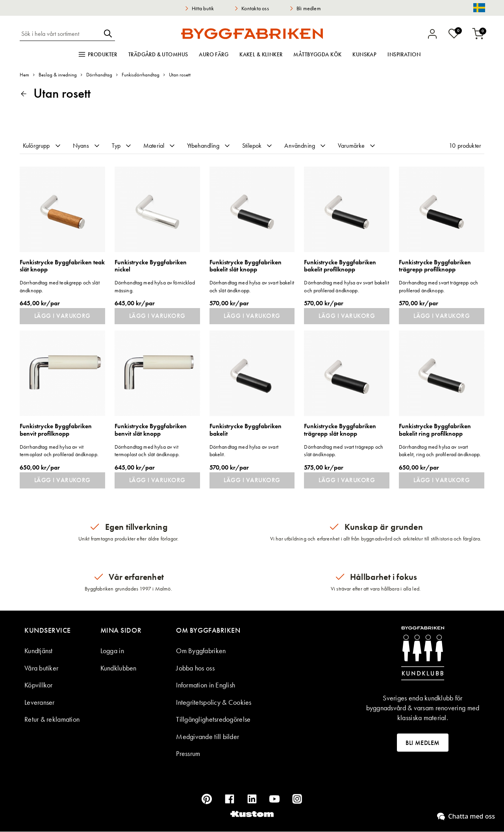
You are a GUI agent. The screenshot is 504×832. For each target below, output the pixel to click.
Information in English (206, 685)
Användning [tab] (306, 146)
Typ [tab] (122, 146)
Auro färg (214, 54)
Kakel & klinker (261, 54)
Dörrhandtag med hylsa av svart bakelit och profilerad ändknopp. (346, 286)
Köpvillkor (39, 685)
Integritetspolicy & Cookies (214, 703)
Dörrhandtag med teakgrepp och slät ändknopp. (60, 286)
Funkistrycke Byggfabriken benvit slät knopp (151, 430)
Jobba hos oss (195, 668)
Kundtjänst (39, 651)
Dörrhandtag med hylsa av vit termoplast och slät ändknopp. (147, 451)
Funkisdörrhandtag (141, 75)
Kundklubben (119, 668)
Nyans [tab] (87, 146)
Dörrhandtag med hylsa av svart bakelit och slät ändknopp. (252, 286)
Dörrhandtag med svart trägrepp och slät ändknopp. (344, 451)
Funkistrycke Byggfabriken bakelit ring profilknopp (435, 430)
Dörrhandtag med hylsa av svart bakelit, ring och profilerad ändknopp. (440, 451)
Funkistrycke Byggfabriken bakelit (246, 430)
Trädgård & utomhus (158, 54)
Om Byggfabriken (201, 651)
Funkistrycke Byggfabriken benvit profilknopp (56, 430)
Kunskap (364, 54)
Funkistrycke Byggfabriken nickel (151, 266)
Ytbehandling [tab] (209, 146)
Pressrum (188, 754)
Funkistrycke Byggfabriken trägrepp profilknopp (435, 266)
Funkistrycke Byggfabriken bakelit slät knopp (246, 266)
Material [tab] (160, 146)
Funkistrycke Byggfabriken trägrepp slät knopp (340, 430)
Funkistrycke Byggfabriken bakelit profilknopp (340, 266)
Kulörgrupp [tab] (42, 146)
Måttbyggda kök (317, 54)
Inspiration (404, 54)
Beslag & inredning (58, 75)
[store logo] (252, 33)
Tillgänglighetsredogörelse (213, 720)
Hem (24, 75)
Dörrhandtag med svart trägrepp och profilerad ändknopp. (438, 286)
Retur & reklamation (52, 720)
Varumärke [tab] (357, 146)
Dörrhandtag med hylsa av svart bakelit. (244, 451)
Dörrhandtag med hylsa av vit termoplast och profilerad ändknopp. (59, 451)
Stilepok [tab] (258, 146)
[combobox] (60, 33)
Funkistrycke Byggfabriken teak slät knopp (62, 266)
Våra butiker (41, 668)
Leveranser (40, 703)
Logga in (112, 651)
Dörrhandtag (99, 75)
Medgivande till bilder (208, 737)
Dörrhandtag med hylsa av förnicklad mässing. (155, 286)
